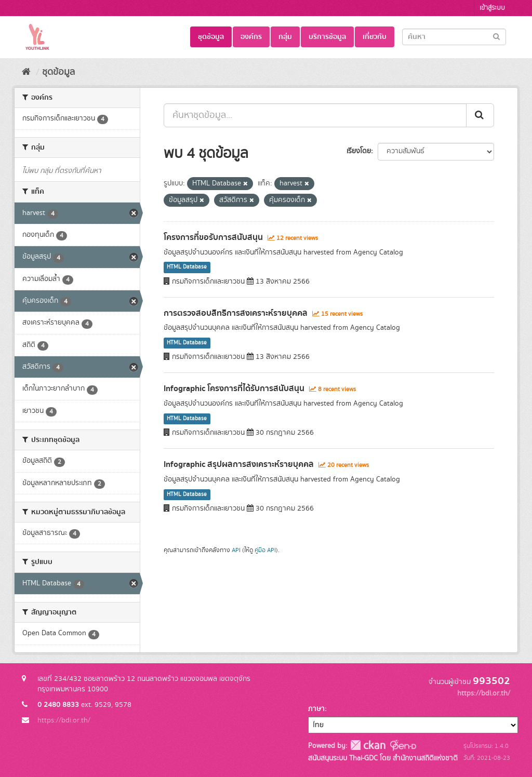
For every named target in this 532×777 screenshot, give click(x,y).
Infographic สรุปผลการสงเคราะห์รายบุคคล (239, 464)
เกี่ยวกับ (375, 37)
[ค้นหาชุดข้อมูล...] (315, 115)
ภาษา (316, 709)
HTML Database (187, 267)
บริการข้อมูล (327, 37)
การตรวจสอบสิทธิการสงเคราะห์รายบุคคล (236, 313)
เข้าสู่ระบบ (492, 8)
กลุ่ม (285, 37)
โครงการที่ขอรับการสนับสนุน (213, 237)
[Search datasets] (454, 37)
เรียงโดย (359, 151)
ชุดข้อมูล (211, 37)
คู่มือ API (265, 550)
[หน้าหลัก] (26, 72)
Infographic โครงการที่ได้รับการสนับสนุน (234, 388)
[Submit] (496, 36)
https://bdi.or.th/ (64, 720)
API (236, 550)
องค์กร (251, 37)
